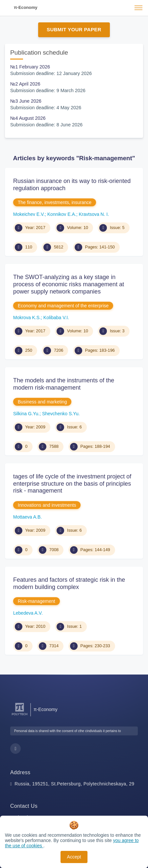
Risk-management (37, 601)
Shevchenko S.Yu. (61, 414)
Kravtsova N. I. (94, 214)
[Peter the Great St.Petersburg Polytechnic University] (20, 715)
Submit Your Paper (74, 29)
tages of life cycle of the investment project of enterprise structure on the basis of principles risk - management (72, 484)
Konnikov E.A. (62, 214)
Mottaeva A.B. (27, 517)
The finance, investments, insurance (55, 202)
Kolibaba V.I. (56, 318)
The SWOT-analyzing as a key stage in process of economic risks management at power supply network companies (69, 284)
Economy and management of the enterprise (63, 306)
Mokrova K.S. (27, 318)
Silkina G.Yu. (26, 414)
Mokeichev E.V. (29, 214)
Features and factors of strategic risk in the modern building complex (69, 583)
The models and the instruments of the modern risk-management (64, 384)
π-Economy (26, 7)
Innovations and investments (47, 505)
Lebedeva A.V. (28, 613)
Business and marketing (42, 402)
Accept (74, 857)
